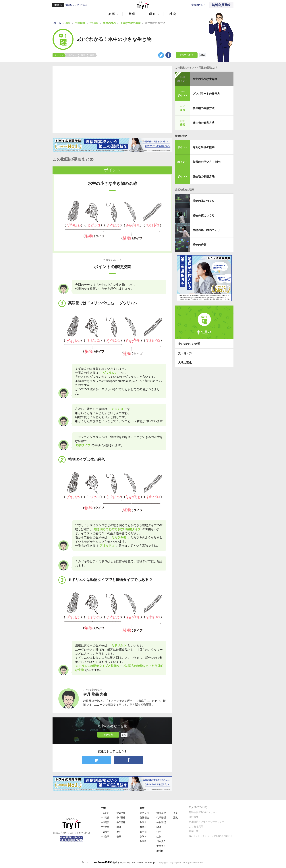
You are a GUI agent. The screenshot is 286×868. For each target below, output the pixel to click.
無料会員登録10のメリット (203, 812)
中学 (103, 808)
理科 (153, 14)
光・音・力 (185, 353)
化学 (159, 832)
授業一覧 (194, 831)
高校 (142, 808)
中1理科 (121, 813)
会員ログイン (198, 5)
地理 (119, 827)
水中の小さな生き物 (205, 79)
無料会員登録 (221, 5)
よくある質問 (196, 826)
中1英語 (105, 813)
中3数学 (105, 837)
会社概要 (194, 817)
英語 (112, 14)
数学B (143, 841)
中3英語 (105, 822)
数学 (132, 14)
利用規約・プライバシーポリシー (207, 822)
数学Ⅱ (143, 827)
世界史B (161, 846)
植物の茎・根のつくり (206, 230)
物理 (159, 827)
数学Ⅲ (143, 832)
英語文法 (144, 813)
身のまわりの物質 (189, 344)
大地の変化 (185, 363)
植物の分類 (199, 245)
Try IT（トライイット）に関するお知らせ (211, 836)
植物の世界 (181, 136)
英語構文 (144, 818)
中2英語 (105, 818)
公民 (119, 837)
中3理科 (121, 822)
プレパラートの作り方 (206, 94)
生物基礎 (161, 822)
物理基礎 (161, 813)
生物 (159, 837)
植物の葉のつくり (204, 215)
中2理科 (121, 818)
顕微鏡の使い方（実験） (208, 162)
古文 (176, 813)
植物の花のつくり (204, 201)
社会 (173, 14)
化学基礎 (161, 818)
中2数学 (105, 832)
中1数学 (105, 827)
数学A (143, 837)
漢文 (176, 818)
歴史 (119, 832)
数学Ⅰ (143, 822)
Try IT (143, 5)
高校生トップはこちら (76, 5)
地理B (160, 851)
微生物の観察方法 (204, 108)
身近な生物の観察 (204, 147)
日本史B (161, 841)
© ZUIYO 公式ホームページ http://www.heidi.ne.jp (118, 862)
